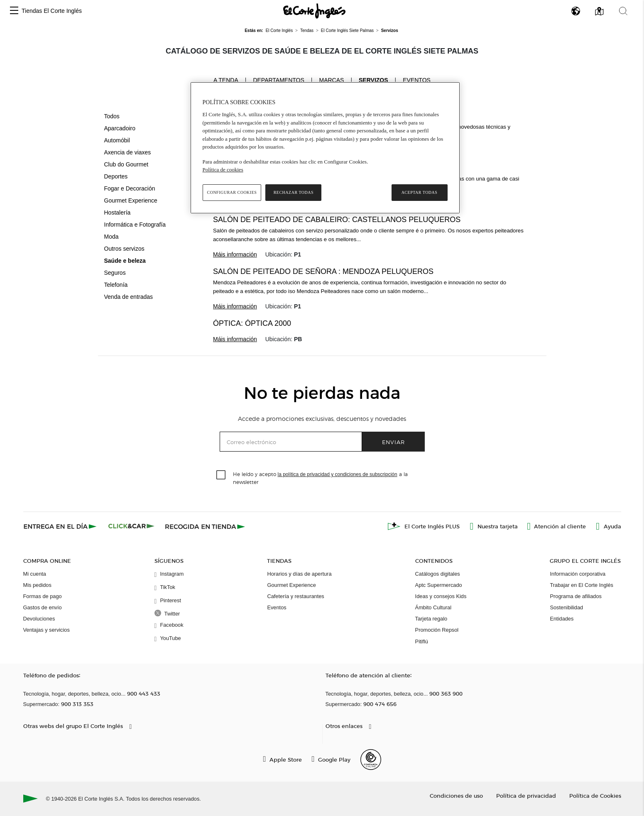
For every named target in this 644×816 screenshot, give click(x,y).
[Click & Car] (131, 526)
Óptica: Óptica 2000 (252, 323)
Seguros (115, 273)
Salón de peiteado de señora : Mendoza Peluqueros (323, 271)
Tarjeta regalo (431, 619)
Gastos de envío (43, 607)
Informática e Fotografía (135, 225)
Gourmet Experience (131, 200)
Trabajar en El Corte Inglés (581, 585)
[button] (14, 11)
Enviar (393, 442)
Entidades (562, 619)
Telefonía (116, 285)
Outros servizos (124, 249)
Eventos (417, 80)
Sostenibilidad (566, 607)
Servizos (373, 80)
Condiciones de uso (456, 795)
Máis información (235, 254)
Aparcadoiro (120, 128)
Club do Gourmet (126, 164)
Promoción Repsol (437, 630)
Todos (112, 116)
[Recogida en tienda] (205, 526)
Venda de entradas (129, 297)
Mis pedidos (37, 585)
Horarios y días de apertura (299, 574)
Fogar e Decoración (130, 188)
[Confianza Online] (371, 760)
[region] (325, 148)
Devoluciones (39, 619)
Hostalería (118, 213)
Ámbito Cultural (433, 607)
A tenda (226, 80)
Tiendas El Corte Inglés (52, 11)
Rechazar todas (294, 192)
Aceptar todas (420, 192)
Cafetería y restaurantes (295, 596)
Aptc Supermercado (439, 585)
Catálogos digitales (438, 574)
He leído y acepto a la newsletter (320, 478)
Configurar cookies (232, 192)
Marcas (331, 80)
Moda (111, 237)
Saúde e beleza (125, 261)
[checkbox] (221, 475)
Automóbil (117, 140)
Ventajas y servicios (47, 630)
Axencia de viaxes (128, 152)
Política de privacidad (526, 795)
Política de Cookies (595, 795)
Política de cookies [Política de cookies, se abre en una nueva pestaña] (223, 170)
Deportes (116, 176)
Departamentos (278, 80)
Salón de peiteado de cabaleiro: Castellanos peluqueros (337, 220)
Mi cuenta (35, 574)
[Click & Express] (61, 526)
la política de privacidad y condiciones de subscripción (338, 474)
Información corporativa (578, 574)
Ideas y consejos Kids (441, 596)
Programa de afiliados (575, 596)
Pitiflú (422, 641)
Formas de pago (43, 596)
